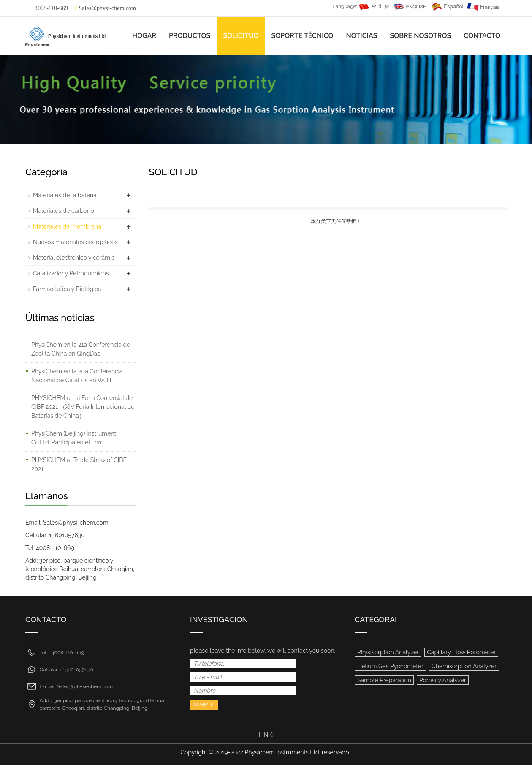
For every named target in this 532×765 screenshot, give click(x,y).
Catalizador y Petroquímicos (71, 273)
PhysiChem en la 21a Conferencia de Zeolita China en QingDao (81, 349)
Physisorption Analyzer (388, 652)
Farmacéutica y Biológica (67, 289)
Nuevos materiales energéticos (75, 242)
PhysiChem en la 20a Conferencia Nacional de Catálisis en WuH (77, 376)
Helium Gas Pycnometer (390, 666)
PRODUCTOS (190, 36)
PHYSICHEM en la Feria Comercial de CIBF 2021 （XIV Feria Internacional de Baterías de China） (83, 407)
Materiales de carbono (64, 211)
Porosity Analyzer (443, 680)
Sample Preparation (384, 680)
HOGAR (144, 36)
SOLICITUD (241, 36)
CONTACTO (482, 36)
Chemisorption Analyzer (464, 666)
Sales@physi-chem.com (107, 8)
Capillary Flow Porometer (461, 652)
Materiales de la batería (65, 195)
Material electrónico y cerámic (74, 258)
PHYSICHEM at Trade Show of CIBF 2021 (79, 464)
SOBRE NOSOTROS (420, 36)
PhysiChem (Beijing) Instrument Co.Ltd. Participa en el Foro (74, 438)
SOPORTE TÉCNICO (303, 36)
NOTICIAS (362, 36)
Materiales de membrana (67, 226)
